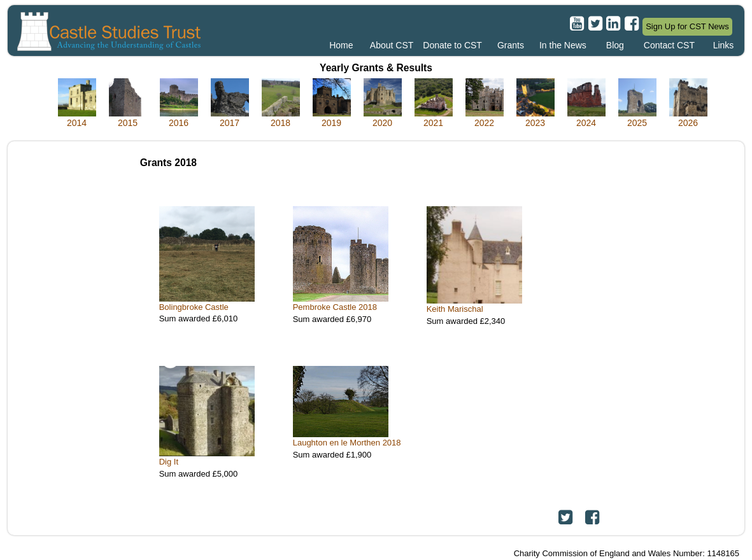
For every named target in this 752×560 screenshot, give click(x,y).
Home (341, 45)
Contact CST (669, 45)
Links (724, 45)
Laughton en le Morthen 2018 (347, 443)
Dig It (169, 462)
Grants (511, 45)
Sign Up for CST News (687, 26)
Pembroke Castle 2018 (335, 307)
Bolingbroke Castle (194, 307)
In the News (563, 45)
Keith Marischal (455, 309)
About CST (392, 45)
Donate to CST (452, 45)
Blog (615, 45)
